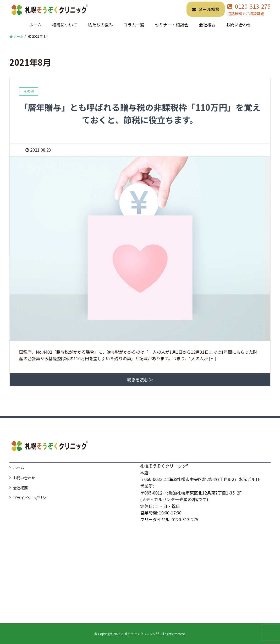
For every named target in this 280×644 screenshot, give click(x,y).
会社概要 (207, 25)
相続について (65, 25)
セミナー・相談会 (172, 25)
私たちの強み (100, 25)
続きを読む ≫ (140, 380)
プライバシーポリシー (31, 498)
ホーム (35, 25)
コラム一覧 (134, 25)
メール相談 (206, 9)
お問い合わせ (239, 25)
